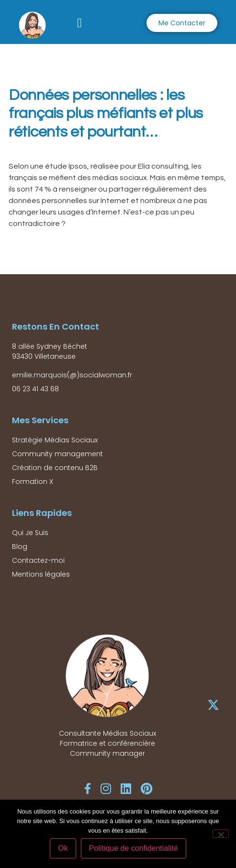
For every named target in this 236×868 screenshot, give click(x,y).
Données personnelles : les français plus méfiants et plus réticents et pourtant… (106, 114)
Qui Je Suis (30, 533)
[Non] (221, 834)
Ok (63, 848)
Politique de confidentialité (134, 848)
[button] (80, 23)
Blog (20, 547)
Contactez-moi (38, 560)
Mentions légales (41, 574)
